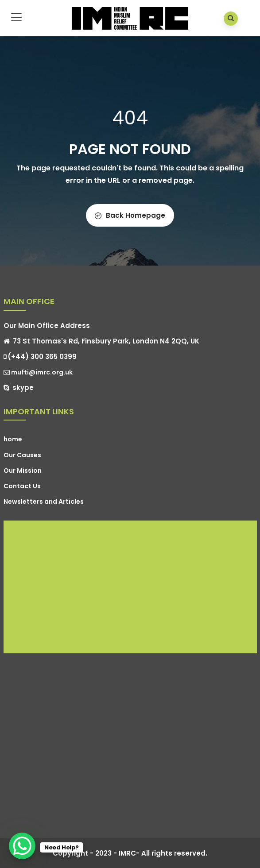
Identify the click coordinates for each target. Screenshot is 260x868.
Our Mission (23, 471)
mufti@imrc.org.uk (38, 372)
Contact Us (22, 486)
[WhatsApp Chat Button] (22, 846)
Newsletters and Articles (44, 502)
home (13, 439)
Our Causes (22, 455)
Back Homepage (130, 215)
